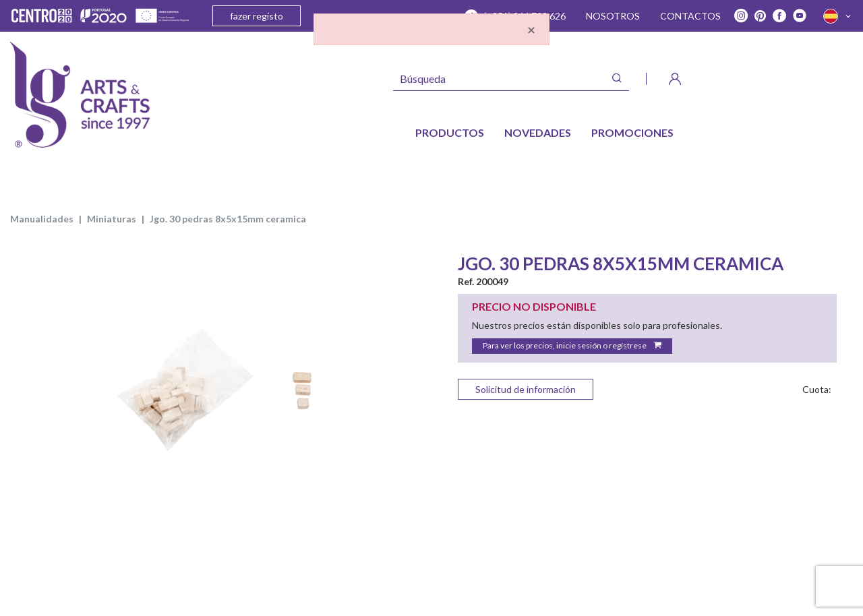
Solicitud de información (526, 389)
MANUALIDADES (42, 219)
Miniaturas (112, 219)
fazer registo (257, 16)
